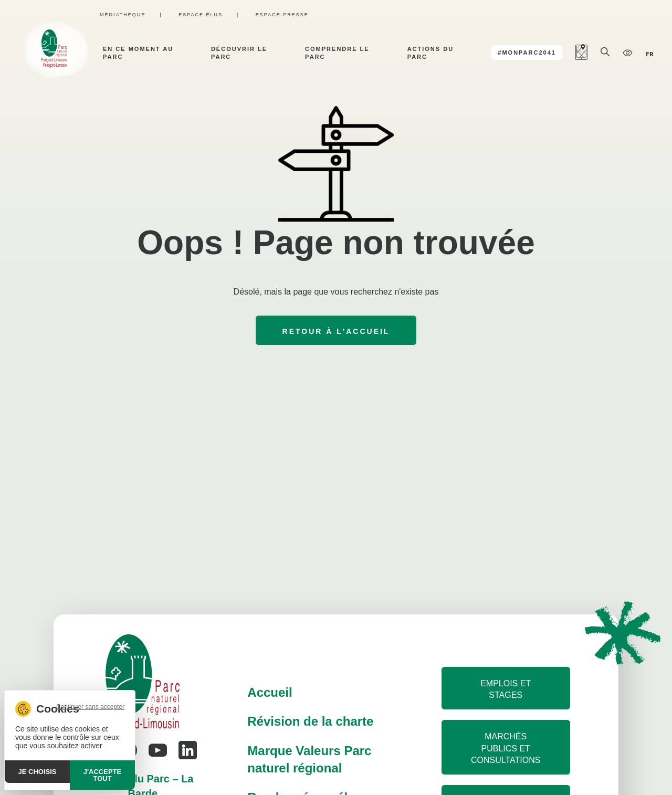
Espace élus (201, 15)
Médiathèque (123, 15)
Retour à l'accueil (336, 331)
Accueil (270, 692)
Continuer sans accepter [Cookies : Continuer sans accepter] (90, 707)
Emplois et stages (506, 689)
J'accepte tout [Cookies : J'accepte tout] (102, 775)
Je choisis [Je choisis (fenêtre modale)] (38, 772)
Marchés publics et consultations (506, 748)
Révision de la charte (310, 721)
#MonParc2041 (527, 53)
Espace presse (282, 15)
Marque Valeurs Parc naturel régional (309, 760)
